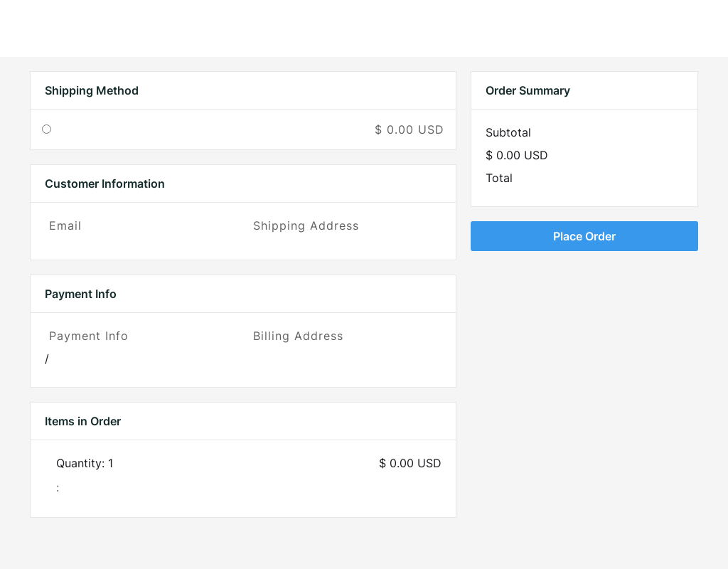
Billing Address (298, 336)
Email (65, 225)
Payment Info (89, 336)
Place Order (584, 236)
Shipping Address (306, 225)
